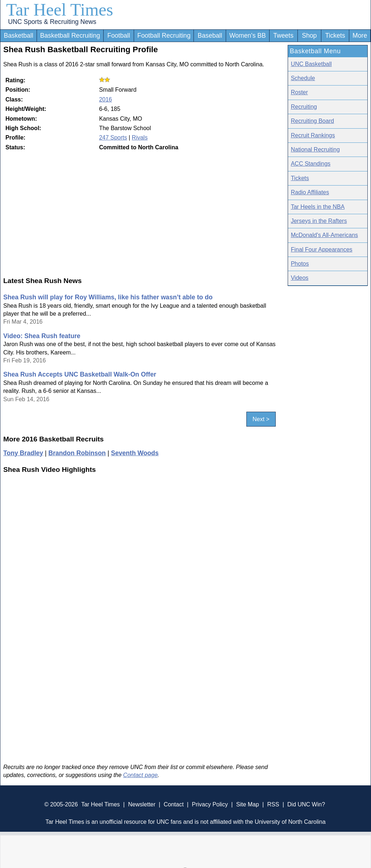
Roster (299, 92)
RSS (273, 804)
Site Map (248, 804)
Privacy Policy (210, 804)
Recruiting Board (312, 121)
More (360, 36)
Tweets (283, 36)
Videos (300, 278)
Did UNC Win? (306, 804)
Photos (300, 264)
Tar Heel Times (60, 10)
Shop (309, 36)
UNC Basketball (311, 64)
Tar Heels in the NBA (318, 207)
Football (119, 36)
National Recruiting (315, 149)
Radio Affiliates (310, 192)
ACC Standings (311, 164)
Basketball (18, 36)
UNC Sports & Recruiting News (52, 22)
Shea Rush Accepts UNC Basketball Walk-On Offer (80, 374)
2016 (105, 99)
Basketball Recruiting (70, 36)
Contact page (140, 775)
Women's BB (248, 36)
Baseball (210, 36)
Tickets (335, 36)
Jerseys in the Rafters (319, 221)
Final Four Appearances (322, 250)
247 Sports (113, 138)
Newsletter (142, 804)
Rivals (140, 138)
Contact (174, 804)
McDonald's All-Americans (324, 235)
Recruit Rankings (313, 135)
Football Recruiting (164, 36)
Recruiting (304, 107)
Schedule (303, 78)
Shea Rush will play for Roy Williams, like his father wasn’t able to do (108, 297)
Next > (261, 419)
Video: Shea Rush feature (42, 336)
